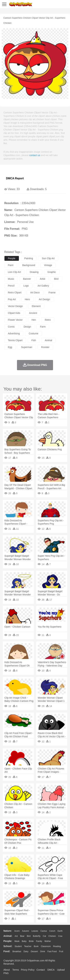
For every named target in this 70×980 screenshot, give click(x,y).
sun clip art (48, 258)
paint (11, 265)
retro (48, 320)
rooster (45, 347)
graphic (52, 272)
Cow (60, 936)
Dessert (34, 951)
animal (48, 340)
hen (34, 320)
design (27, 327)
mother (48, 941)
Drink (43, 951)
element (36, 306)
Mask (17, 941)
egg (10, 347)
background (29, 265)
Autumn (25, 931)
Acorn (17, 931)
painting (29, 258)
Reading (57, 946)
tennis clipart (15, 340)
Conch (52, 931)
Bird (29, 936)
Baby (24, 941)
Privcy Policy (28, 970)
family (39, 941)
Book (36, 946)
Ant (16, 936)
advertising (14, 333)
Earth (60, 931)
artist (43, 279)
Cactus (44, 931)
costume (33, 333)
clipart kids (14, 313)
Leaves (35, 931)
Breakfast (17, 951)
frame (52, 293)
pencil (11, 286)
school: (8, 946)
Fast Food (52, 951)
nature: (8, 931)
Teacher (28, 946)
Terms (16, 970)
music (11, 279)
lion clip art (14, 272)
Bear (22, 936)
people (12, 258)
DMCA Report (15, 178)
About (7, 970)
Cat (45, 936)
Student (18, 946)
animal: (8, 936)
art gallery (43, 286)
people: (8, 941)
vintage (48, 265)
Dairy (26, 951)
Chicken (52, 936)
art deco (35, 293)
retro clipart (15, 293)
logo (26, 286)
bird (56, 279)
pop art (12, 299)
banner (27, 279)
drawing (34, 272)
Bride (31, 941)
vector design (15, 306)
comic (11, 327)
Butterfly (37, 936)
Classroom (46, 946)
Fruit (61, 951)
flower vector (15, 320)
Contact (41, 970)
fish (34, 340)
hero (27, 299)
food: (7, 951)
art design (44, 299)
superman (27, 347)
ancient (33, 313)
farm (43, 327)
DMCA (51, 970)
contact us (35, 155)
